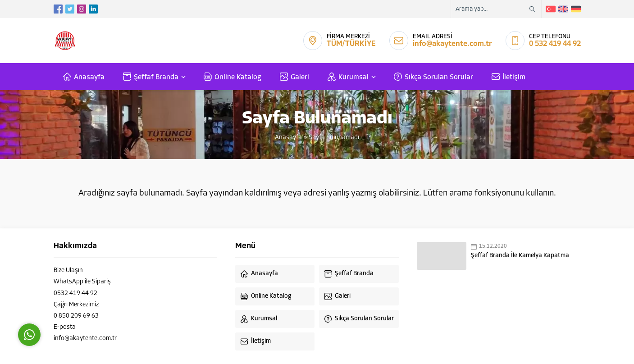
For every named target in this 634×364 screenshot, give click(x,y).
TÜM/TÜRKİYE (351, 44)
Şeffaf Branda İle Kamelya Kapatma (520, 256)
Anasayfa (288, 138)
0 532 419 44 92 (555, 44)
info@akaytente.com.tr (452, 44)
